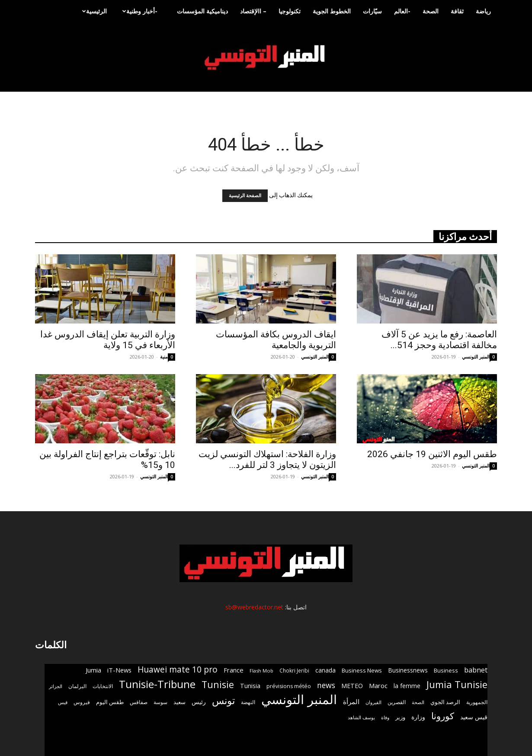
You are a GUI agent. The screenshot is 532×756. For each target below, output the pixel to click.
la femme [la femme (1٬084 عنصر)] (407, 686)
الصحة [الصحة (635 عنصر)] (418, 702)
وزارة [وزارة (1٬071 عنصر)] (418, 717)
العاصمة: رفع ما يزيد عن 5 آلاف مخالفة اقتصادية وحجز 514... (439, 340)
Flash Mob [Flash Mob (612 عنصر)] (261, 671)
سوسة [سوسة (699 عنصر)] (160, 702)
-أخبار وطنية (139, 11)
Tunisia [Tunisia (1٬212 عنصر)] (250, 686)
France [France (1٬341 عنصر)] (234, 670)
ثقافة (457, 11)
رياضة (483, 11)
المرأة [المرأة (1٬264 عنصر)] (351, 702)
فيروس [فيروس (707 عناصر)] (82, 702)
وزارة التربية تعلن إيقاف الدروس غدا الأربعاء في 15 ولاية (108, 340)
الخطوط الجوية (332, 11)
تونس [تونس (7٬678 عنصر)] (223, 700)
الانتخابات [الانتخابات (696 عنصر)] (103, 686)
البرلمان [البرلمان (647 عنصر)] (77, 686)
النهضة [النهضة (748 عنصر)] (248, 702)
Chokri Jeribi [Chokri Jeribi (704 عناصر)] (294, 670)
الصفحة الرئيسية (245, 196)
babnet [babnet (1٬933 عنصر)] (476, 670)
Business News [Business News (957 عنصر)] (362, 670)
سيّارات (372, 11)
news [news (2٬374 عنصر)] (326, 685)
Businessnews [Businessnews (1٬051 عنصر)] (408, 670)
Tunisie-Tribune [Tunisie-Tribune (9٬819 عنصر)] (157, 684)
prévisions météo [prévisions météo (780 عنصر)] (289, 686)
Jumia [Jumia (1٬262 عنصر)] (93, 670)
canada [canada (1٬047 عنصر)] (325, 670)
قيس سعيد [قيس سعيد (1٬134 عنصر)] (474, 717)
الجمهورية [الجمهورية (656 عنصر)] (477, 702)
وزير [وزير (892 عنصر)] (400, 717)
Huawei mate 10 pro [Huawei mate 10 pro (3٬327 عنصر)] (178, 670)
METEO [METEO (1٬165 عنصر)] (352, 686)
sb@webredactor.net (254, 607)
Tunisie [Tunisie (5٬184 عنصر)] (218, 684)
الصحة (431, 11)
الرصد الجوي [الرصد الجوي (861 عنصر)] (445, 702)
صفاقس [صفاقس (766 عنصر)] (139, 702)
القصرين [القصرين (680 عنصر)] (397, 702)
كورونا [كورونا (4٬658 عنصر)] (443, 716)
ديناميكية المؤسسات (202, 11)
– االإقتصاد (253, 11)
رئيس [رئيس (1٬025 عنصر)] (199, 702)
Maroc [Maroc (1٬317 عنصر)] (378, 686)
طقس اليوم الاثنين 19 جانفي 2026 (432, 454)
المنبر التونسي (315, 357)
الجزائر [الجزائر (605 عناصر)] (56, 686)
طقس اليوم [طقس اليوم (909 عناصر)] (110, 702)
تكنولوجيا (290, 11)
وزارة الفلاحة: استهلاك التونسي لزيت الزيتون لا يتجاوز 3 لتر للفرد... (267, 460)
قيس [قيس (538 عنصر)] (63, 702)
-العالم (402, 11)
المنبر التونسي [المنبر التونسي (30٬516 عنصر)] (299, 700)
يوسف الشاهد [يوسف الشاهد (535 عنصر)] (361, 718)
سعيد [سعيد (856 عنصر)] (179, 702)
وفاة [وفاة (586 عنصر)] (385, 717)
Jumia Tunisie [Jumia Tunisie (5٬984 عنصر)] (457, 684)
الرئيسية (93, 11)
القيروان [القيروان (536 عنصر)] (373, 702)
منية (164, 357)
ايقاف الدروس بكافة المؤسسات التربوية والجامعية (276, 340)
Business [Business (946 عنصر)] (446, 670)
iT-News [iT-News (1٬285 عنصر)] (119, 670)
